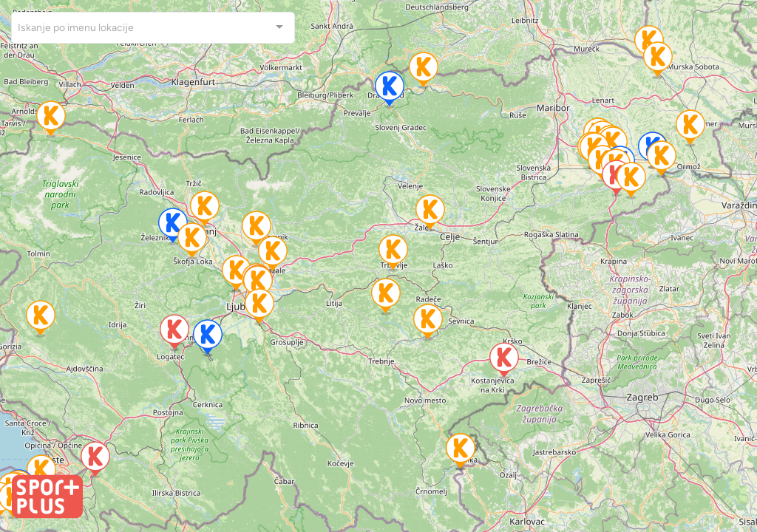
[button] (237, 274)
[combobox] (153, 28)
